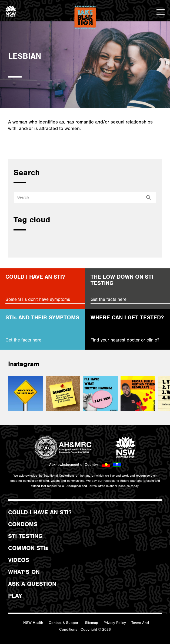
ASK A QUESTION (32, 584)
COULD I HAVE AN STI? (40, 512)
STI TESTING (25, 536)
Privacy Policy (115, 623)
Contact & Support (64, 623)
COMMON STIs (28, 548)
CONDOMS (23, 524)
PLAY (15, 596)
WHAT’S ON (24, 572)
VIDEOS (19, 560)
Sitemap (91, 623)
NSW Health (33, 623)
